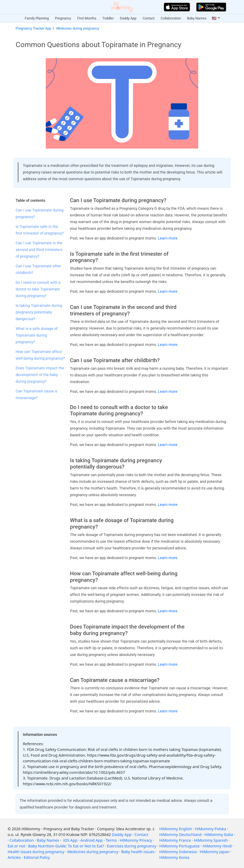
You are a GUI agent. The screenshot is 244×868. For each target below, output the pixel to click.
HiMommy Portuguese (180, 846)
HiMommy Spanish (211, 840)
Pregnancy (63, 18)
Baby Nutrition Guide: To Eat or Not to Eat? (66, 846)
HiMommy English (176, 829)
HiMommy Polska (211, 829)
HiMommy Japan (215, 852)
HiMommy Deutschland (180, 835)
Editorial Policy (37, 857)
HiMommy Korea (174, 857)
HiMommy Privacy (136, 840)
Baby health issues (138, 852)
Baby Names (197, 18)
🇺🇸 (214, 18)
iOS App (70, 840)
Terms (111, 840)
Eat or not (16, 846)
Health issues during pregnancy (36, 852)
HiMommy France (175, 840)
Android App (92, 840)
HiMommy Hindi (217, 846)
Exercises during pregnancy (132, 846)
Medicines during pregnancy (78, 28)
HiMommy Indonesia (178, 852)
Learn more (168, 238)
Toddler (108, 18)
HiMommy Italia (219, 835)
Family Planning (37, 18)
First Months (87, 18)
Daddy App (128, 18)
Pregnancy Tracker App (33, 28)
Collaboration (171, 18)
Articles (14, 857)
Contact (149, 18)
